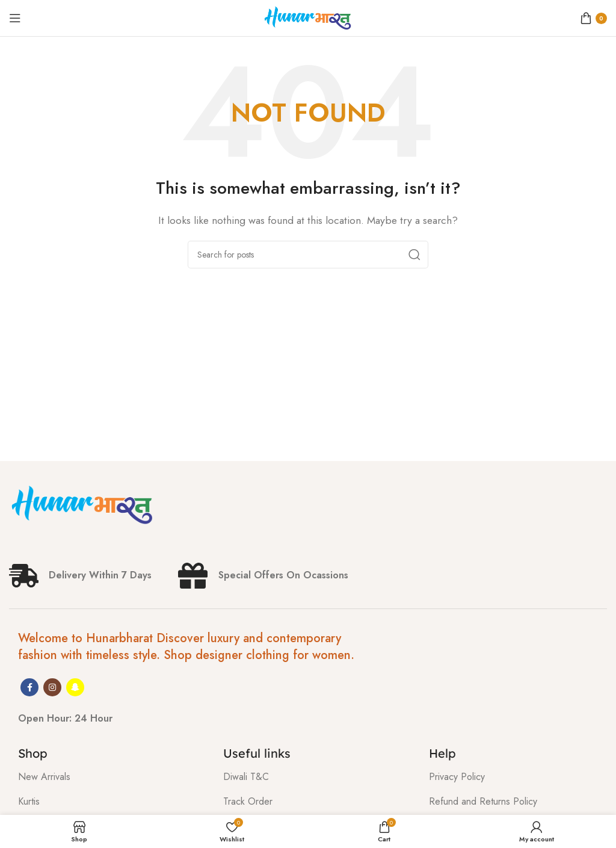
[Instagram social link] (52, 687)
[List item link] (112, 777)
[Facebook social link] (29, 687)
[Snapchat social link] (75, 687)
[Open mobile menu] (15, 18)
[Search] (308, 255)
